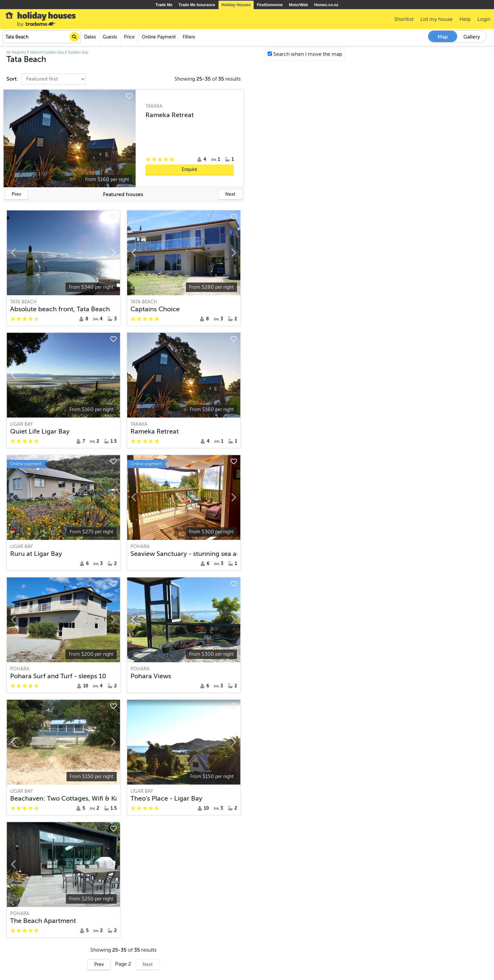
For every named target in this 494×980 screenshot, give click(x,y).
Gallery (472, 37)
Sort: (13, 79)
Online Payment (159, 37)
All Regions (16, 52)
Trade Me (164, 5)
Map (443, 37)
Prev (16, 194)
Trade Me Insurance (197, 5)
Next (230, 194)
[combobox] (42, 37)
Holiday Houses (236, 5)
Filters (189, 37)
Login (484, 19)
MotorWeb (298, 5)
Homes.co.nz (326, 5)
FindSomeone (270, 5)
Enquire (189, 169)
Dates (90, 37)
